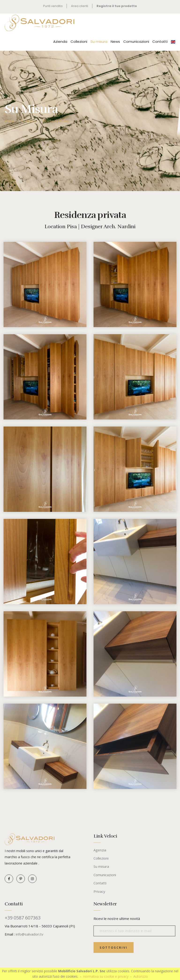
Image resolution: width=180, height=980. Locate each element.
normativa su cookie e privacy (106, 976)
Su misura (99, 42)
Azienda (60, 42)
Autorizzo (141, 976)
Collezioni (79, 42)
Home (9, 121)
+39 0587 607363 (23, 918)
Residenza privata (56, 121)
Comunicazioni (136, 42)
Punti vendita (53, 6)
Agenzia (100, 850)
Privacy (99, 891)
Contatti (160, 42)
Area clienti (80, 6)
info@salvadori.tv (30, 934)
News (115, 42)
